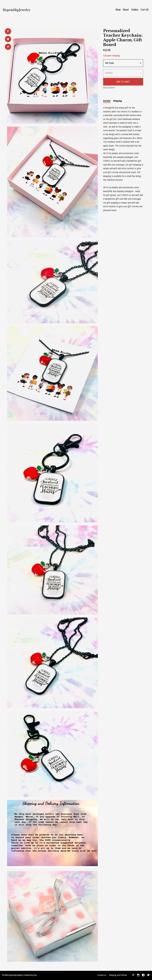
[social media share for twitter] (8, 39)
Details (107, 101)
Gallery (135, 10)
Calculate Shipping (112, 56)
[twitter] (148, 975)
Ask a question (109, 88)
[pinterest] (133, 975)
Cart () (145, 10)
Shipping (117, 101)
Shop (118, 10)
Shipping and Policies (118, 975)
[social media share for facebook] (8, 31)
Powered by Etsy (30, 975)
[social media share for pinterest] (8, 47)
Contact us (102, 975)
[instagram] (138, 975)
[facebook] (143, 975)
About (126, 10)
